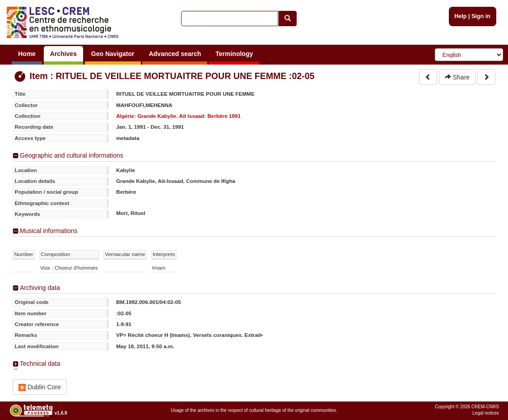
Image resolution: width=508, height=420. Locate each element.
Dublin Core (40, 387)
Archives (63, 54)
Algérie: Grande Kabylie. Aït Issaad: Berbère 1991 (178, 116)
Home (27, 54)
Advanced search (175, 54)
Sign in (481, 16)
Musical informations (49, 231)
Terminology (234, 54)
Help (460, 16)
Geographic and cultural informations (72, 155)
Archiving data (40, 288)
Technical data (40, 364)
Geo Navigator (113, 54)
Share (457, 77)
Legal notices (486, 413)
